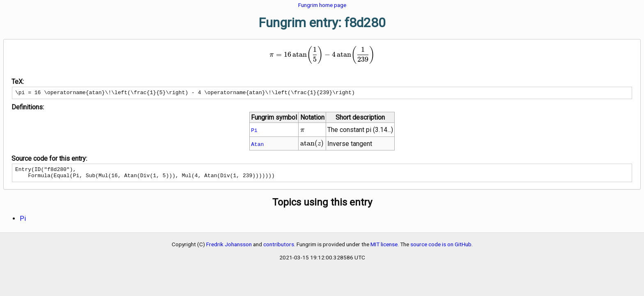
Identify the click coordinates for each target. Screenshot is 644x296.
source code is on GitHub (441, 248)
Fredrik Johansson (229, 248)
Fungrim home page (322, 5)
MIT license (384, 248)
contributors (279, 248)
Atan (257, 145)
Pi (254, 131)
